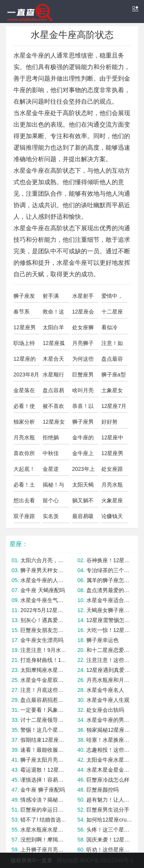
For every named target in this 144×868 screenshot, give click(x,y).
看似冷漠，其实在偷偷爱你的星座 (112, 329)
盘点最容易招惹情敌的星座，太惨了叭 (43, 700)
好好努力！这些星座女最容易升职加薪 (112, 424)
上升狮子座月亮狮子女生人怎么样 (43, 850)
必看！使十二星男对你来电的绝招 (24, 408)
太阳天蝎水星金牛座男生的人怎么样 (83, 487)
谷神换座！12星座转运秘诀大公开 (109, 560)
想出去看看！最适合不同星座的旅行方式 (24, 502)
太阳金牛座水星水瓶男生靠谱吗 (109, 760)
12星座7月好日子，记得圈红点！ (114, 408)
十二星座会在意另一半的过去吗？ (112, 314)
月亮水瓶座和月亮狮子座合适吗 (109, 680)
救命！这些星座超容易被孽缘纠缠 (53, 314)
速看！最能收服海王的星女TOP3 (43, 750)
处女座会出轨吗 (105, 710)
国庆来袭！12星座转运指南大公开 (109, 840)
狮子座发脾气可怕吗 (24, 298)
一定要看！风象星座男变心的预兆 (43, 710)
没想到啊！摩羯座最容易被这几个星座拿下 (43, 840)
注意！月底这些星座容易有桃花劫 (43, 690)
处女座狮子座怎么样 (83, 329)
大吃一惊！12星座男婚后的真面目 (109, 630)
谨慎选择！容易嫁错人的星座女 (43, 780)
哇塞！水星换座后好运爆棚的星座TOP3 (109, 740)
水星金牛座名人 (105, 690)
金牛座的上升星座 (83, 439)
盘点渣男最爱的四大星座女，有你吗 (109, 590)
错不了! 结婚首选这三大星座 (43, 820)
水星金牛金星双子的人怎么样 (43, 680)
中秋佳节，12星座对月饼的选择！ (54, 455)
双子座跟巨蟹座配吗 (24, 518)
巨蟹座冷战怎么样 (108, 780)
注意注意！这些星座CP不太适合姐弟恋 (109, 660)
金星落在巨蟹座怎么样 (24, 392)
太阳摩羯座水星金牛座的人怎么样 (43, 670)
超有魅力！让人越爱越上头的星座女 (109, 800)
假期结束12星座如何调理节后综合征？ (43, 740)
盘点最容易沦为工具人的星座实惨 (112, 361)
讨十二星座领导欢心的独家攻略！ (43, 720)
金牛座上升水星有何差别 (83, 455)
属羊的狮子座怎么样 (109, 580)
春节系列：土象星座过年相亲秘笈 (24, 314)
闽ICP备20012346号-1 (106, 860)
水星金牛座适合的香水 (109, 600)
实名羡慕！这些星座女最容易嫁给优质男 (53, 518)
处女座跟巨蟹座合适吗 (112, 471)
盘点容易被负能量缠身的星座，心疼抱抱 (53, 392)
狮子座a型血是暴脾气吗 (114, 376)
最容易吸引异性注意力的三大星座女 (83, 518)
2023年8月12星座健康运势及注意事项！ (26, 376)
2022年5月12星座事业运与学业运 (43, 610)
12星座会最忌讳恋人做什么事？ (83, 314)
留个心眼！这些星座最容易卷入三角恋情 (53, 502)
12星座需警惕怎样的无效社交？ (109, 620)
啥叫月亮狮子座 (83, 392)
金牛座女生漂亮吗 (42, 640)
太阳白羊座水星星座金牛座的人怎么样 (53, 329)
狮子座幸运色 (103, 640)
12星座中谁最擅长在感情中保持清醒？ (113, 439)
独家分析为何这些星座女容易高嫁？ (24, 424)
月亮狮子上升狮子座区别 (83, 345)
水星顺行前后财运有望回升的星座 (53, 376)
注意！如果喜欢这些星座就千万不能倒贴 (112, 345)
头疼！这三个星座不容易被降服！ (109, 830)
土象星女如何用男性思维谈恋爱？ (112, 392)
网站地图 (68, 860)
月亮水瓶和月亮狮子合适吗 (24, 439)
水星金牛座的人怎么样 (43, 580)
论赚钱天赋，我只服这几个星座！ (112, 518)
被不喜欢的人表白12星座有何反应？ (54, 408)
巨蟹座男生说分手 (108, 810)
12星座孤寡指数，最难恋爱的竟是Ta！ (54, 345)
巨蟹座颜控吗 (103, 790)
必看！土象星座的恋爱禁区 (24, 487)
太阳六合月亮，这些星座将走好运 (43, 560)
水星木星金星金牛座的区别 (109, 770)
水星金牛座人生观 (108, 700)
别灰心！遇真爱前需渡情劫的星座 (43, 620)
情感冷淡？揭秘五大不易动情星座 (43, 800)
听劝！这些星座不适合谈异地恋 (109, 850)
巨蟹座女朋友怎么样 (43, 630)
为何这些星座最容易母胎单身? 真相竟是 (85, 361)
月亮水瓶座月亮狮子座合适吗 (112, 487)
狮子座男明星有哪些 (83, 424)
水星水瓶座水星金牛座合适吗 (43, 830)
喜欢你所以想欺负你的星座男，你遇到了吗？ (24, 455)
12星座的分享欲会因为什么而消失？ (25, 361)
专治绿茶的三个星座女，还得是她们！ (109, 570)
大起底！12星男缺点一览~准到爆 (26, 471)
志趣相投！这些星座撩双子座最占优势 (109, 750)
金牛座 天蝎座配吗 (43, 590)
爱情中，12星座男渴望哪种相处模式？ (113, 298)
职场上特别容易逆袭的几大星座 (24, 345)
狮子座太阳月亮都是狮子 (43, 760)
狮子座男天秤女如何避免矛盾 (43, 570)
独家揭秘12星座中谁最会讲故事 (109, 730)
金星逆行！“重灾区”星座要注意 (54, 471)
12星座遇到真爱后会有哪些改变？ (109, 670)
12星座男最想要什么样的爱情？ (25, 329)
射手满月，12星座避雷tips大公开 (55, 298)
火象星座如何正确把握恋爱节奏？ (112, 502)
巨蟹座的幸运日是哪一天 (43, 810)
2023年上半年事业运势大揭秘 (84, 471)
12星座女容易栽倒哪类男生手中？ (54, 424)
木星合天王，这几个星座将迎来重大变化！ (53, 361)
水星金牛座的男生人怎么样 (109, 720)
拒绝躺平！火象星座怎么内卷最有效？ (53, 439)
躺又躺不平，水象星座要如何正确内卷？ (83, 502)
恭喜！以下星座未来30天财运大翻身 (83, 408)
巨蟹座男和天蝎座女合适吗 (83, 376)
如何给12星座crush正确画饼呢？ (109, 820)
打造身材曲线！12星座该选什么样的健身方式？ (43, 660)
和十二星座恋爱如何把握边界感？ (109, 650)
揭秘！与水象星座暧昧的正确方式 (53, 487)
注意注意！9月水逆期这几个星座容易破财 (43, 650)
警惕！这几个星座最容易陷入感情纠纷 (43, 730)
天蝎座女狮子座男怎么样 (109, 610)
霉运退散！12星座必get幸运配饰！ (43, 770)
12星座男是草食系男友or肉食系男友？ (114, 455)
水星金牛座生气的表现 (43, 600)
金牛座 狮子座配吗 (43, 790)
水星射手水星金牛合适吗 (83, 298)
